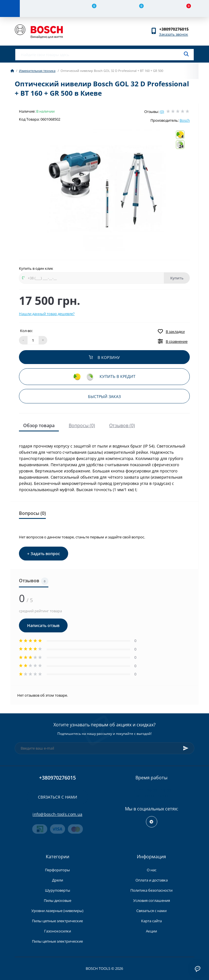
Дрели (58, 880)
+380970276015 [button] (57, 778)
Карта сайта (151, 921)
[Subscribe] (186, 748)
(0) (162, 112)
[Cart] (185, 8)
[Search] (186, 54)
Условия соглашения (152, 900)
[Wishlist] (138, 8)
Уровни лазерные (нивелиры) (57, 911)
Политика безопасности (151, 890)
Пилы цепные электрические (57, 921)
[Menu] (10, 8)
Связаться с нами (58, 797)
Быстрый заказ (104, 396)
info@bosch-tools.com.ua (57, 814)
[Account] (43, 8)
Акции (151, 931)
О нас (152, 870)
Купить (177, 278)
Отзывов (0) (122, 425)
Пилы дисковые (58, 900)
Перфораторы (57, 870)
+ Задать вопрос (44, 554)
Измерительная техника (37, 71)
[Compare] (91, 8)
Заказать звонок (174, 34)
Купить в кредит (104, 377)
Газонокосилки (58, 931)
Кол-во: (26, 331)
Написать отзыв (43, 625)
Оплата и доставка (152, 880)
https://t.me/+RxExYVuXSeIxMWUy (151, 822)
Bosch (185, 120)
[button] (177, 29)
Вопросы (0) (82, 425)
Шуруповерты (58, 890)
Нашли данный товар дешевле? (47, 314)
